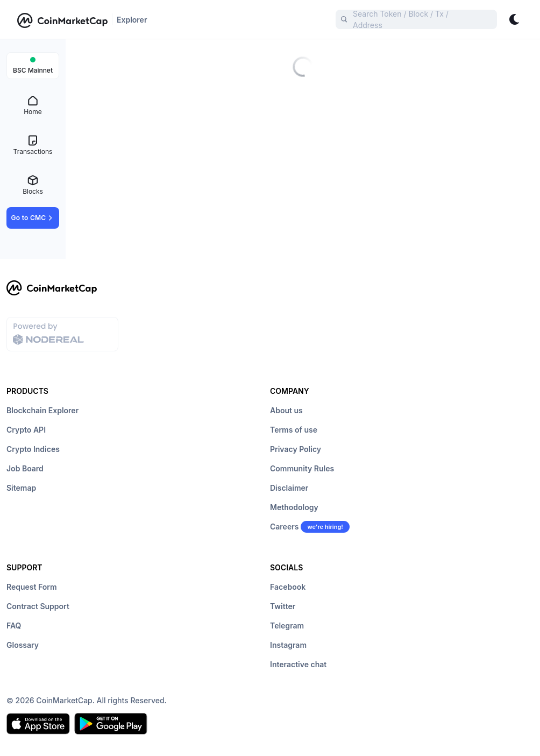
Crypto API (26, 430)
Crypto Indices (33, 449)
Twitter (283, 606)
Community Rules (302, 468)
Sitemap (21, 488)
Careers (284, 527)
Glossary (23, 645)
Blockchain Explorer (42, 410)
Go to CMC (33, 218)
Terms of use (294, 430)
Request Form (32, 587)
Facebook (288, 587)
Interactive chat (298, 664)
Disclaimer (289, 488)
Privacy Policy (296, 449)
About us (286, 410)
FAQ (14, 626)
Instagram (288, 645)
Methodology (294, 507)
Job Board (25, 468)
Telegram (287, 626)
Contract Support (38, 606)
